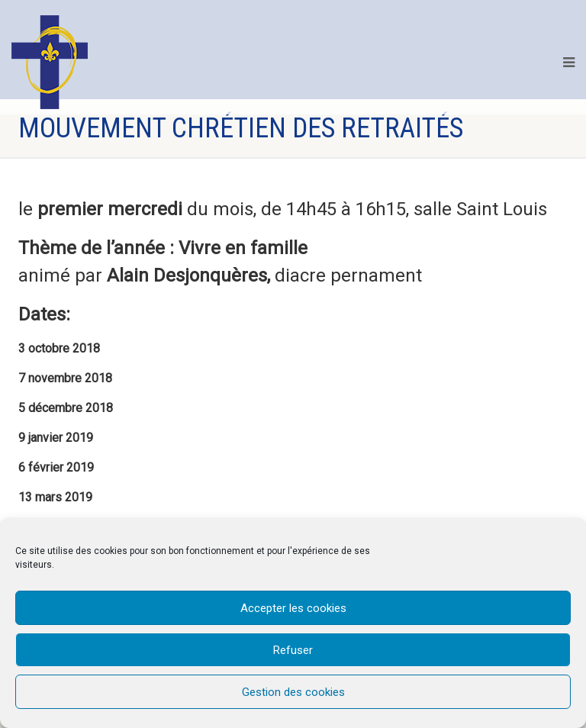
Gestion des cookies (293, 692)
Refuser (293, 650)
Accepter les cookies (293, 608)
